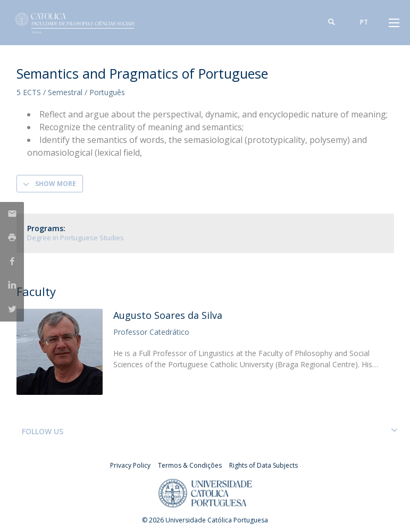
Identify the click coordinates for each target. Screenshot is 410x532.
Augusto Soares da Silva (168, 315)
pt (364, 22)
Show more (56, 184)
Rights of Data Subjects (263, 465)
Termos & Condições (190, 465)
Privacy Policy (130, 465)
